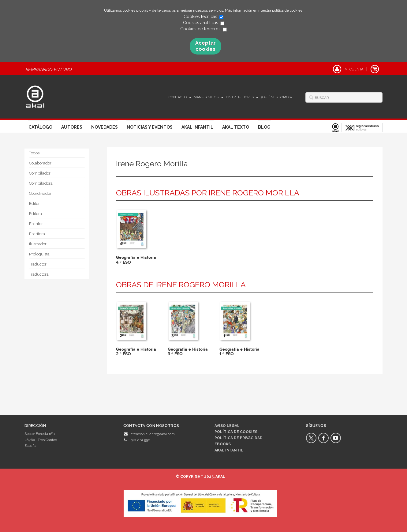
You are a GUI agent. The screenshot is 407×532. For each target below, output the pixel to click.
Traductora (39, 274)
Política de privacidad (239, 438)
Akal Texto (236, 127)
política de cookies (287, 10)
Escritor (36, 224)
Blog (264, 127)
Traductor (38, 264)
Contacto (178, 97)
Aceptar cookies (205, 46)
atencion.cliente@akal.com (153, 434)
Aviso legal (227, 426)
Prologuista (39, 254)
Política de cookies (236, 432)
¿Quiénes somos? (276, 97)
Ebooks (223, 444)
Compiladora (41, 183)
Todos (34, 153)
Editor (34, 204)
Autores (72, 127)
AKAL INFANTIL (229, 450)
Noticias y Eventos (150, 127)
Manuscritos (206, 97)
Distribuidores (240, 97)
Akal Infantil (197, 127)
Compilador (40, 173)
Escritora (37, 234)
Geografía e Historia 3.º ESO (188, 352)
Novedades (105, 127)
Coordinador (40, 193)
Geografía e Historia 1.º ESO (239, 352)
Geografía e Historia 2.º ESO (136, 352)
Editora (35, 214)
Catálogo (40, 127)
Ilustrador (38, 244)
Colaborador (40, 163)
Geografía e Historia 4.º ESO (136, 260)
